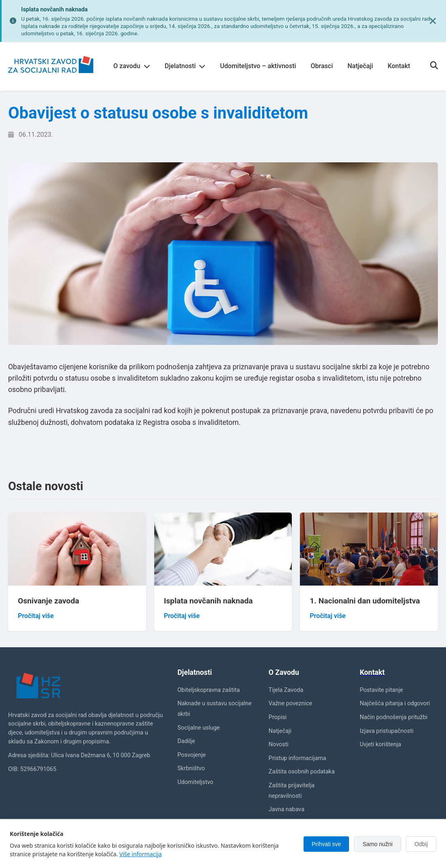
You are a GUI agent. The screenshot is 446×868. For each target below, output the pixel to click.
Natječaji (360, 66)
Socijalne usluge (198, 728)
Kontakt (399, 66)
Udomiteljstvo (195, 782)
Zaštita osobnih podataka (302, 772)
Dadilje (186, 741)
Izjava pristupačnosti (386, 731)
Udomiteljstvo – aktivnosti (258, 66)
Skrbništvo (191, 768)
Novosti (279, 744)
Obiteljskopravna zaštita (209, 690)
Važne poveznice (290, 703)
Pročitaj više (36, 616)
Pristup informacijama (297, 758)
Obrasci (322, 66)
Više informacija (140, 854)
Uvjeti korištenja (380, 744)
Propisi (278, 717)
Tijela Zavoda (286, 690)
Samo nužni (377, 844)
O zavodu (131, 66)
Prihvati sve (326, 844)
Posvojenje (192, 755)
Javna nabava (287, 809)
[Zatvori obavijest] (433, 21)
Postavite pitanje (381, 690)
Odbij (421, 844)
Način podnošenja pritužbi (393, 717)
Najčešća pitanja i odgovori (395, 703)
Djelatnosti (185, 66)
